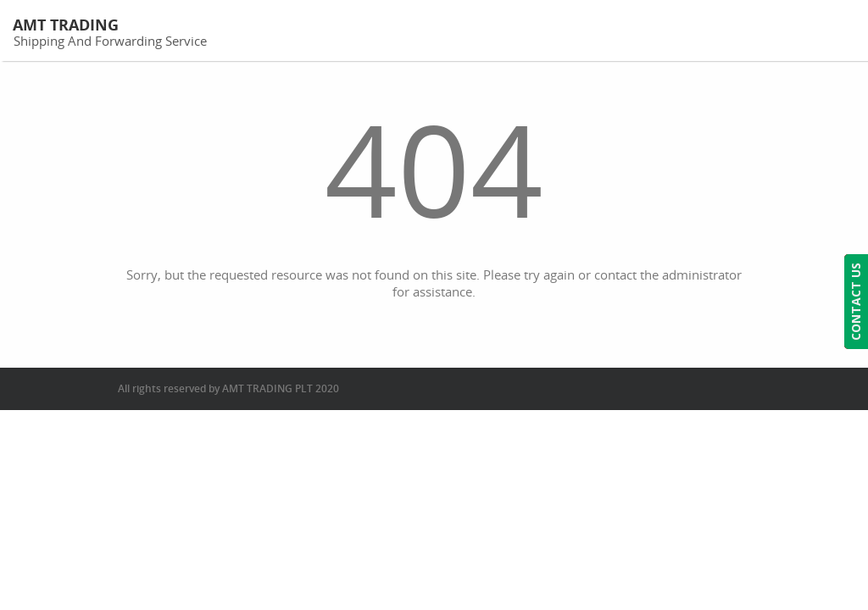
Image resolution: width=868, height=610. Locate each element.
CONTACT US (856, 302)
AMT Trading (66, 25)
